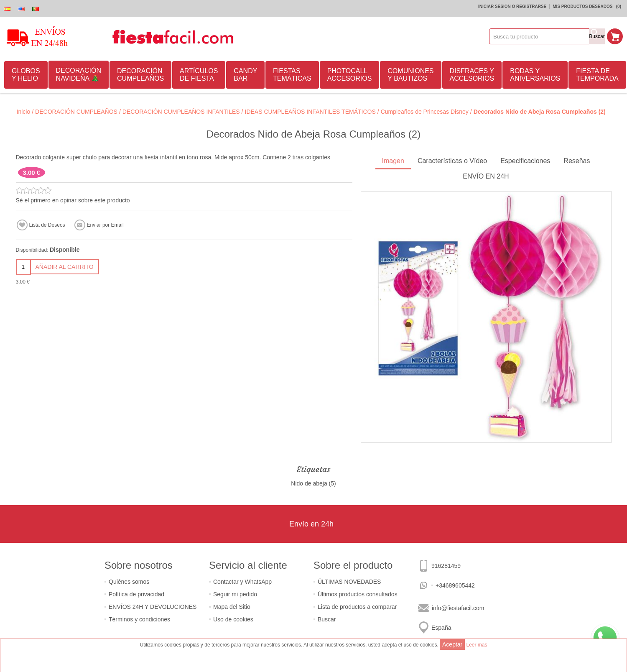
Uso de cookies (233, 619)
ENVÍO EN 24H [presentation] (486, 176)
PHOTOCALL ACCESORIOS (350, 75)
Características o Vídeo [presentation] (452, 161)
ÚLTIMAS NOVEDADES (349, 582)
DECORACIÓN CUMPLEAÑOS (140, 75)
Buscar (327, 619)
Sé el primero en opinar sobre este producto (73, 200)
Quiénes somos (129, 582)
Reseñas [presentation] (577, 161)
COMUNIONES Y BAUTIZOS (410, 75)
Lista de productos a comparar (357, 607)
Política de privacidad (136, 594)
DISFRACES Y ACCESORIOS (472, 75)
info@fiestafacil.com (458, 608)
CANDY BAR (245, 75)
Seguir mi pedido (235, 594)
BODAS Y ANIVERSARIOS (535, 75)
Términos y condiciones (139, 619)
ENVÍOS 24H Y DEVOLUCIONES (153, 607)
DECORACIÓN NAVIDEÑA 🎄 (79, 74)
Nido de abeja (309, 483)
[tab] (393, 162)
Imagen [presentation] (393, 161)
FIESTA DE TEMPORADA (597, 75)
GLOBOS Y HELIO (26, 75)
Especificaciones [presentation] (525, 161)
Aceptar (452, 644)
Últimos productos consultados (358, 594)
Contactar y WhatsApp (242, 582)
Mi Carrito (615, 36)
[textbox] (539, 36)
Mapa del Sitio (232, 607)
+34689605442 (455, 585)
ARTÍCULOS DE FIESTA (199, 75)
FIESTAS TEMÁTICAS (292, 75)
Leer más (477, 645)
